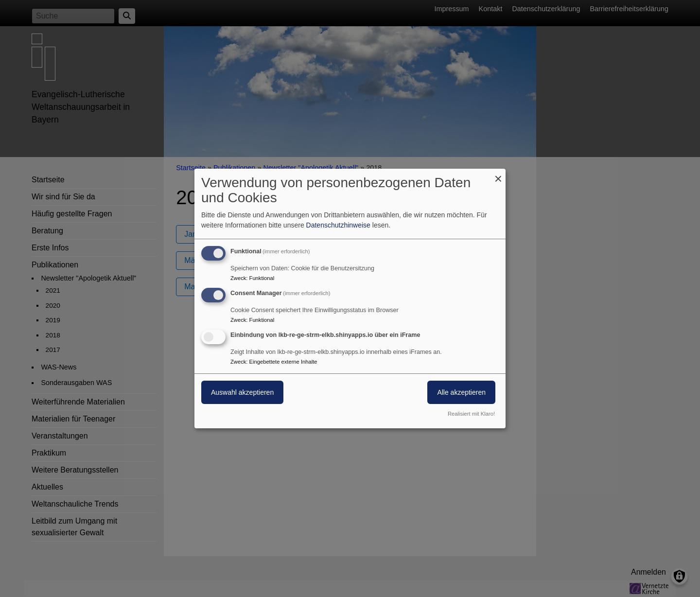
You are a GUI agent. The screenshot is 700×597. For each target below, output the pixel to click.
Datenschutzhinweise (338, 225)
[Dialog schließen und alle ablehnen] (498, 175)
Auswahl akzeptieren (242, 392)
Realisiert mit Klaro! (471, 414)
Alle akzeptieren (461, 392)
